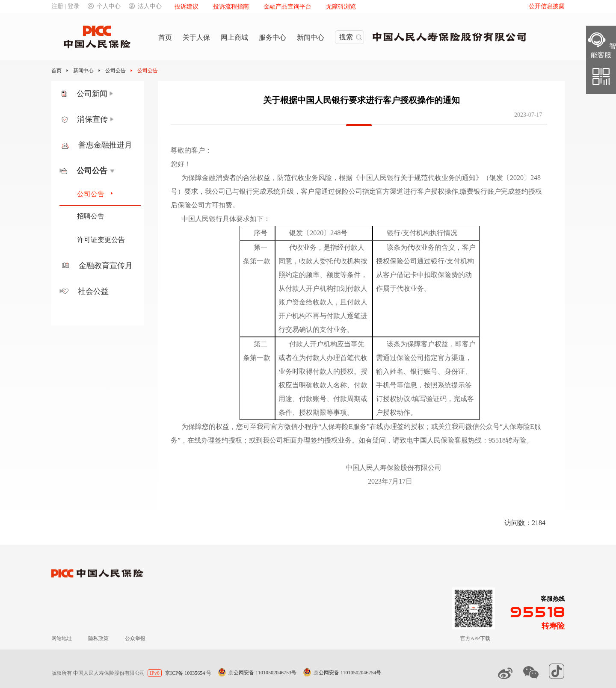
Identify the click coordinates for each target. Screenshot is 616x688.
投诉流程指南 (231, 7)
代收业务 (303, 247)
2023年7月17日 (297, 481)
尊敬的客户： (191, 150)
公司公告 (115, 71)
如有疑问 (372, 440)
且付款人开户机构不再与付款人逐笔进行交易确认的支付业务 (323, 316)
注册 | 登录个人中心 (86, 6)
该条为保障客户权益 (418, 344)
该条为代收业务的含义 (421, 247)
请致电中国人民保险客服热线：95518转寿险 (459, 440)
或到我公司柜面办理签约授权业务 (300, 440)
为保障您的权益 (205, 427)
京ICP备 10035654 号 (188, 673)
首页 (56, 71)
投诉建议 (187, 7)
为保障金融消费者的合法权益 (226, 178)
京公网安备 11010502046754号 (348, 673)
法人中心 (145, 6)
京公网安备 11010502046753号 (262, 673)
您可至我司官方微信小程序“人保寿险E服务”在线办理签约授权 (330, 427)
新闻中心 (83, 71)
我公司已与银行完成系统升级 (249, 191)
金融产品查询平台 (287, 7)
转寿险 (553, 626)
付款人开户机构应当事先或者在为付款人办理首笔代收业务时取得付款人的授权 (323, 358)
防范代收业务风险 (305, 178)
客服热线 (553, 599)
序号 (261, 233)
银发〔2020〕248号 (318, 233)
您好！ (181, 164)
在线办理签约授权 (215, 440)
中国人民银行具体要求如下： (226, 219)
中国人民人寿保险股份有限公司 (311, 468)
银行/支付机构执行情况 (422, 233)
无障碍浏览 (341, 7)
